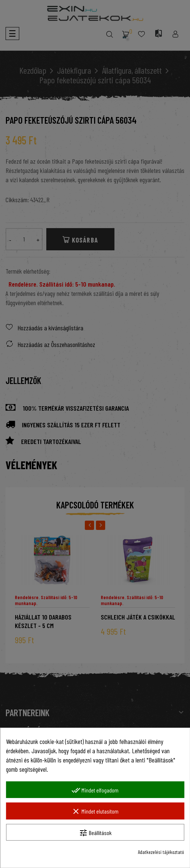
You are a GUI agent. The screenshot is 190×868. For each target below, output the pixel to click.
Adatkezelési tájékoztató (161, 852)
